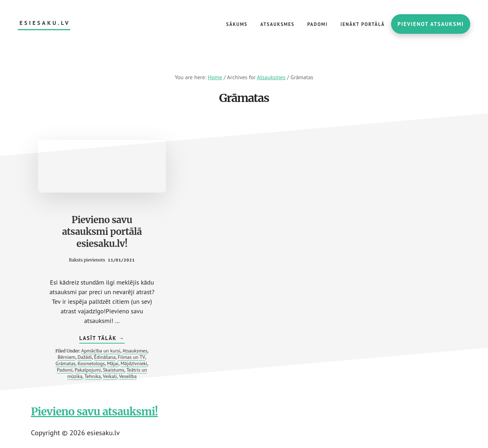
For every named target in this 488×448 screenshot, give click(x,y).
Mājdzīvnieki (134, 363)
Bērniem (66, 357)
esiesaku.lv (45, 23)
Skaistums (114, 370)
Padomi (65, 370)
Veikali (110, 376)
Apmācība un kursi (101, 351)
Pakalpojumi (88, 370)
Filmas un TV (131, 357)
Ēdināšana (105, 357)
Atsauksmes (135, 351)
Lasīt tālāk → (102, 339)
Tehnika (93, 376)
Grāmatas (65, 363)
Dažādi (85, 357)
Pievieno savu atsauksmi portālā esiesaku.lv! (102, 232)
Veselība (128, 376)
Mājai (113, 363)
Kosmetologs (91, 363)
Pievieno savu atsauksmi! (94, 411)
